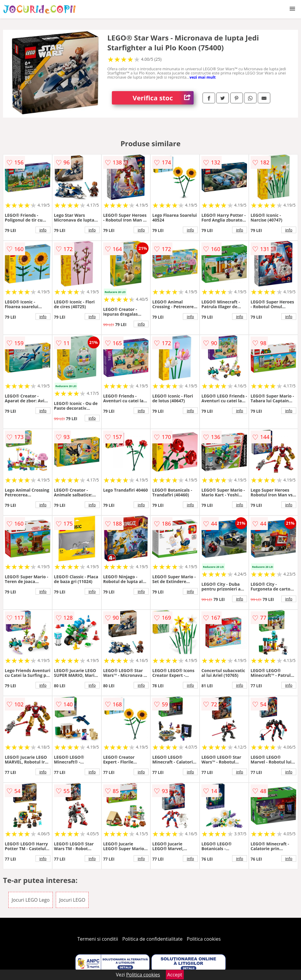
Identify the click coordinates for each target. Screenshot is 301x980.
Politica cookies (204, 939)
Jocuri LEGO (72, 900)
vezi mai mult (203, 77)
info (43, 230)
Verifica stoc (163, 98)
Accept (175, 975)
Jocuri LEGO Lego (31, 900)
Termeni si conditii (98, 939)
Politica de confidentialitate (152, 939)
